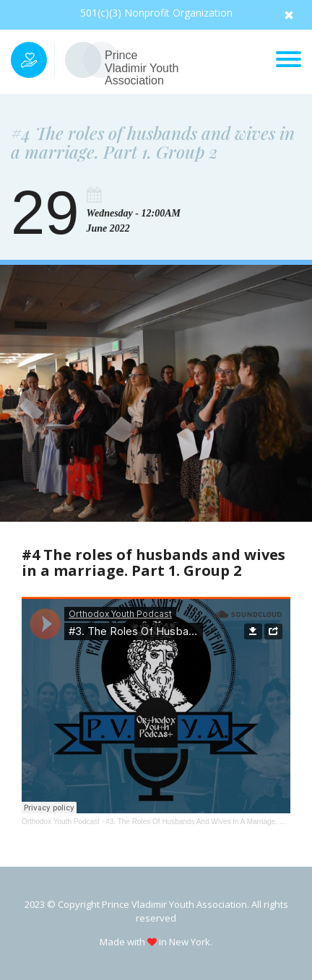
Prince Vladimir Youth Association (142, 68)
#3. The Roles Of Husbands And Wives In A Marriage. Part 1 (202, 822)
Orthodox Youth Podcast (61, 822)
